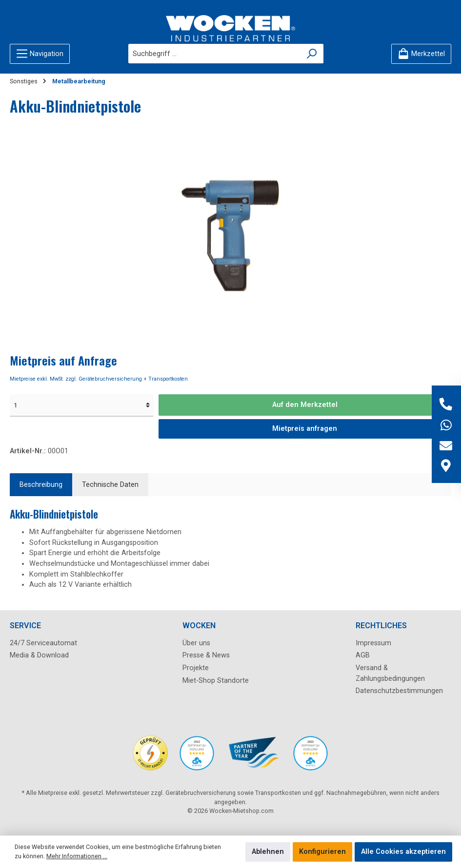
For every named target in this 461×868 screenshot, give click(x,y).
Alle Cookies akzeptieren (403, 852)
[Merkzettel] (421, 54)
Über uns (196, 643)
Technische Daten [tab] (110, 485)
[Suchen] (312, 54)
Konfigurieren (322, 852)
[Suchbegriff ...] (215, 54)
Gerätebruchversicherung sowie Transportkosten (233, 793)
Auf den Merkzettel (305, 405)
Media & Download (39, 655)
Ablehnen (268, 852)
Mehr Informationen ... (77, 856)
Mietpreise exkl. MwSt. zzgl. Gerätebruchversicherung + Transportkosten (99, 379)
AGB (363, 655)
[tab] (41, 485)
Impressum (373, 643)
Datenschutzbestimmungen (399, 691)
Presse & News (206, 655)
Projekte (196, 668)
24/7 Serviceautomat (43, 643)
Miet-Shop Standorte (216, 681)
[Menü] (40, 54)
